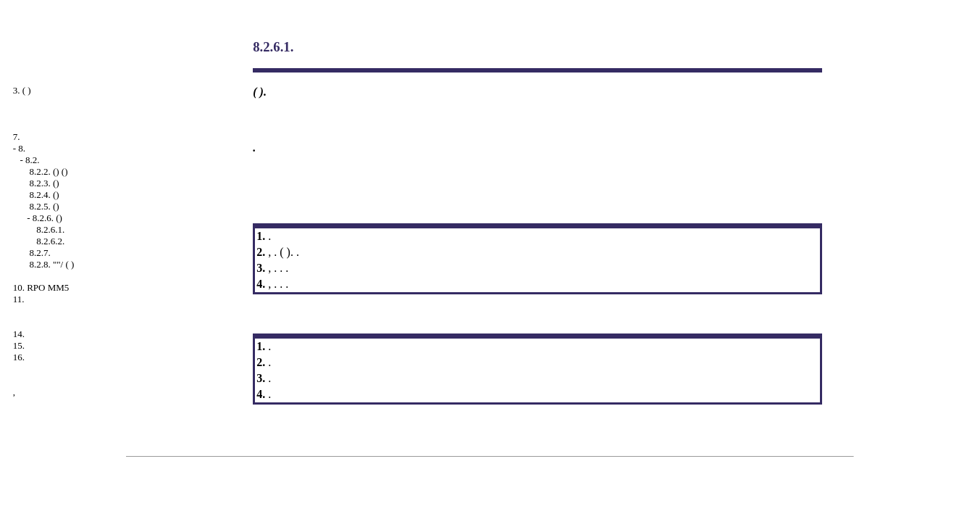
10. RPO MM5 (41, 287)
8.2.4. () (44, 195)
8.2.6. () (47, 218)
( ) (285, 252)
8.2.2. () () (48, 171)
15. (19, 345)
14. (19, 334)
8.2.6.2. (50, 241)
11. (19, 299)
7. (17, 137)
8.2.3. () (44, 183)
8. (22, 148)
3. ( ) (22, 90)
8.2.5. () (44, 206)
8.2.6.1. (50, 229)
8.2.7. (39, 253)
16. (19, 357)
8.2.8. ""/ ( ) (51, 264)
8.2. (33, 160)
